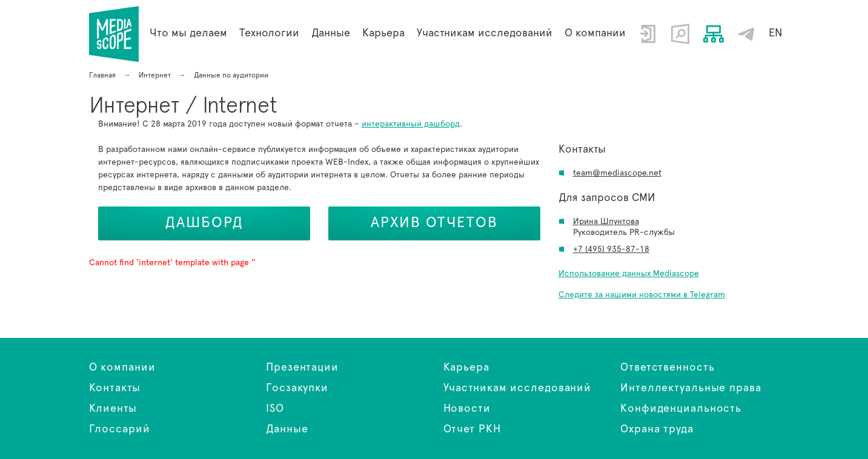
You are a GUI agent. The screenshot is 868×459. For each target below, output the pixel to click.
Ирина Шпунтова (606, 222)
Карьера (383, 33)
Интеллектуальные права (691, 388)
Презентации (302, 368)
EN (776, 33)
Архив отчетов (434, 223)
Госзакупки (297, 388)
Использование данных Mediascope (629, 274)
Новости (467, 409)
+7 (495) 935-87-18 (611, 249)
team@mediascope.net (617, 173)
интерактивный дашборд (411, 124)
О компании (595, 33)
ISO (275, 409)
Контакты (115, 388)
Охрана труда (657, 429)
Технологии (269, 33)
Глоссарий (120, 429)
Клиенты (113, 409)
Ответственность (668, 368)
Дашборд (204, 223)
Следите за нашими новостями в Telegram (642, 295)
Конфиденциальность (681, 409)
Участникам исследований (485, 33)
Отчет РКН (472, 429)
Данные (287, 429)
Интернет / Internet (114, 34)
